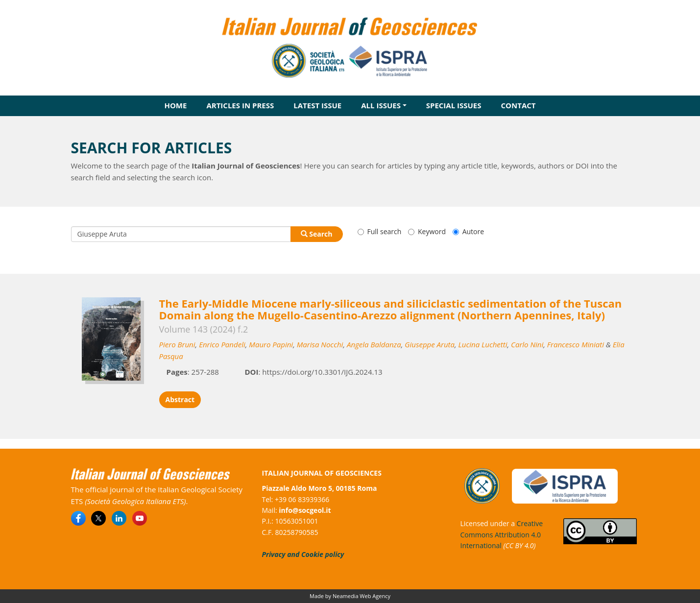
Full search (380, 231)
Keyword (427, 231)
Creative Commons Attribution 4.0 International (502, 534)
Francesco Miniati (576, 344)
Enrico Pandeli (222, 344)
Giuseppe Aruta (430, 344)
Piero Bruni (177, 344)
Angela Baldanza (374, 344)
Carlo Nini (527, 344)
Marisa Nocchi (320, 344)
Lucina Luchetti (483, 344)
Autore (468, 231)
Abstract (180, 399)
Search (317, 234)
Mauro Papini (271, 344)
